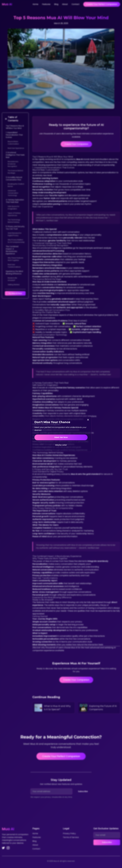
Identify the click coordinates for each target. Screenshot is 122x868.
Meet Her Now (61, 437)
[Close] (88, 420)
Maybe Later (61, 445)
